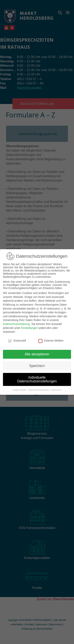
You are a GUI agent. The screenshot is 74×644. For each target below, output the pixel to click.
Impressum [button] (56, 388)
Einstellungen (30, 326)
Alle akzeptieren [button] (37, 352)
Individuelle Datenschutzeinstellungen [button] (37, 377)
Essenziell (17, 339)
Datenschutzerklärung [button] (39, 388)
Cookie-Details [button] (20, 388)
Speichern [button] (37, 364)
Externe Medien (51, 339)
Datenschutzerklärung (16, 322)
